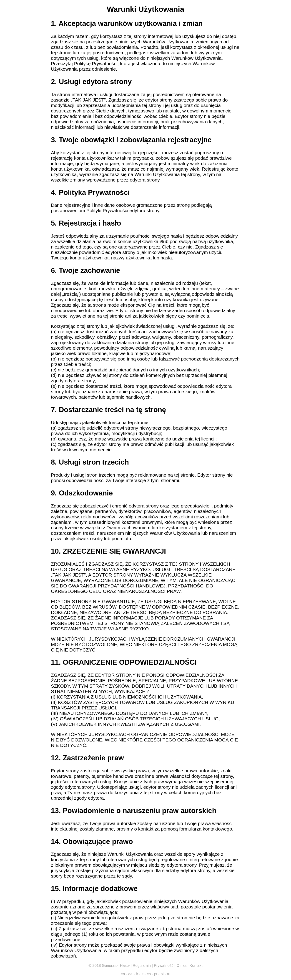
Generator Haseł (116, 966)
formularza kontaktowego (206, 829)
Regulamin (142, 966)
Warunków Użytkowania (168, 42)
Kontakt (196, 966)
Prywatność (164, 966)
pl (162, 974)
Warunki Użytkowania (146, 9)
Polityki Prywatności (107, 210)
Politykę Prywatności (96, 63)
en (123, 974)
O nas (181, 966)
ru (169, 974)
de (130, 974)
